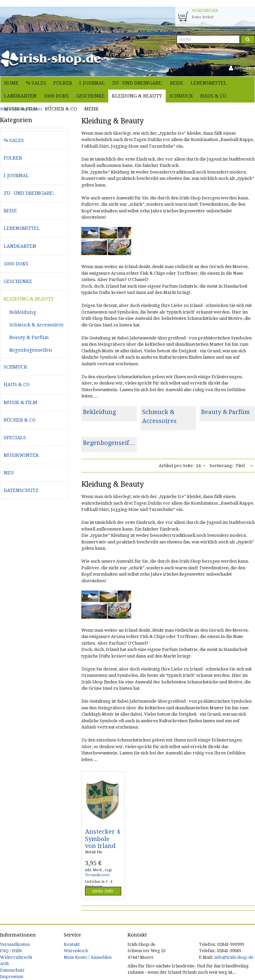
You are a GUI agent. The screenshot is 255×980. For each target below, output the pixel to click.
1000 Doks (56, 96)
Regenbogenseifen (31, 350)
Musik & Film (21, 109)
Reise (177, 83)
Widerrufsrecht (16, 957)
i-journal (92, 83)
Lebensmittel (209, 83)
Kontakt (72, 944)
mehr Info (103, 891)
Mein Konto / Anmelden (88, 957)
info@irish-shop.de (234, 957)
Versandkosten (97, 875)
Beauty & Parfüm (225, 412)
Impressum (12, 977)
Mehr (91, 109)
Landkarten (20, 96)
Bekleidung (99, 412)
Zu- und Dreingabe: (137, 83)
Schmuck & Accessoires (36, 325)
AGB (4, 964)
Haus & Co (213, 96)
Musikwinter (21, 455)
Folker (63, 83)
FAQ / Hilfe (11, 951)
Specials (15, 438)
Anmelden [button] (242, 68)
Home (11, 83)
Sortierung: (221, 466)
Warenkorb (76, 951)
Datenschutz (21, 490)
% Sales (36, 83)
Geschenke (90, 96)
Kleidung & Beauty (137, 96)
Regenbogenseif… (109, 443)
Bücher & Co (61, 109)
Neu (9, 473)
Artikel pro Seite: (176, 466)
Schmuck (181, 96)
